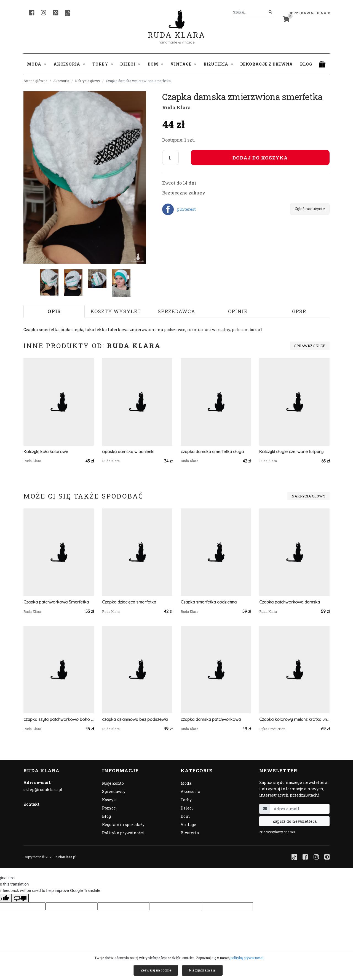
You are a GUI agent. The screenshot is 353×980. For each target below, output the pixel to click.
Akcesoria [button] (69, 64)
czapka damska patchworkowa (211, 719)
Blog (306, 64)
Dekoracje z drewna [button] (267, 64)
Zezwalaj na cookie (156, 970)
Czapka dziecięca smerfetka (129, 602)
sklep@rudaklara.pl (43, 790)
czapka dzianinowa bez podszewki (135, 719)
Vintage (188, 825)
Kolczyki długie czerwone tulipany (291, 452)
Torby (186, 800)
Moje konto (113, 783)
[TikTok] (68, 13)
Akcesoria (61, 81)
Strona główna (36, 81)
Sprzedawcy (114, 791)
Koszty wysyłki (115, 311)
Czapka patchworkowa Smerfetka (56, 602)
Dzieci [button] (130, 64)
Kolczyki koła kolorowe (46, 452)
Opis (54, 311)
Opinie (238, 311)
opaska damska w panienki (128, 452)
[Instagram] (43, 13)
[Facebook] (32, 13)
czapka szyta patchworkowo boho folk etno (59, 719)
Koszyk (109, 800)
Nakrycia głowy (88, 81)
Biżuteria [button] (218, 64)
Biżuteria (190, 833)
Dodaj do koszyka (260, 158)
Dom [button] (155, 64)
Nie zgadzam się (202, 970)
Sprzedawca (176, 311)
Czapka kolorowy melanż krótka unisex (294, 719)
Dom (185, 816)
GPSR (299, 311)
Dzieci (187, 808)
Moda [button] (37, 64)
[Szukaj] (270, 12)
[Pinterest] (56, 13)
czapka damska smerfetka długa (212, 452)
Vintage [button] (183, 64)
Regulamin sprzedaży (123, 825)
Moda (186, 783)
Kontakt (31, 804)
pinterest (186, 209)
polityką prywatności (247, 958)
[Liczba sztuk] (170, 158)
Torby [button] (103, 64)
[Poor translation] (20, 898)
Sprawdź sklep (310, 346)
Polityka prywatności (123, 833)
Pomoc (109, 808)
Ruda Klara (177, 30)
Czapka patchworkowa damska (290, 602)
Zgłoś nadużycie (310, 209)
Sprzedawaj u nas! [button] (309, 13)
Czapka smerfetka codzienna (209, 602)
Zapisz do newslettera (295, 821)
